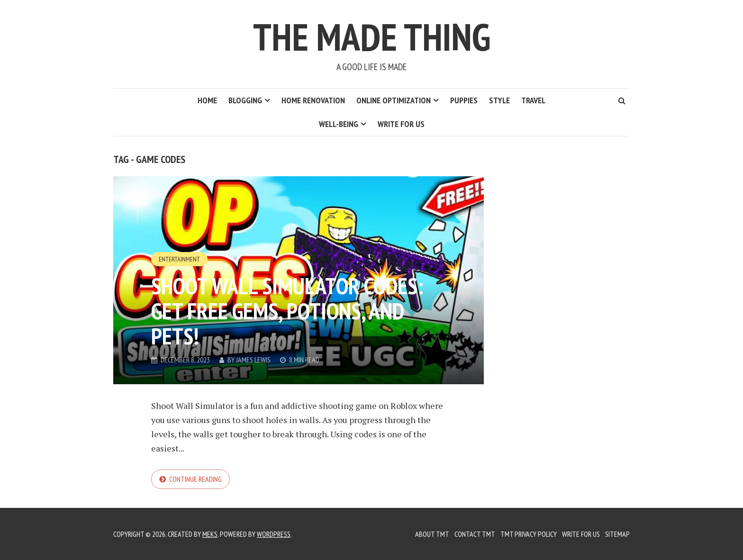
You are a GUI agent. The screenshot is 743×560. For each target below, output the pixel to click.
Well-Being (339, 124)
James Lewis (253, 360)
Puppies (464, 100)
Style (499, 100)
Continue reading (195, 479)
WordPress (274, 534)
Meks (210, 534)
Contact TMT (475, 534)
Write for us (401, 124)
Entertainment (179, 259)
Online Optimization (394, 100)
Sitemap (617, 534)
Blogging (245, 100)
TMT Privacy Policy (529, 534)
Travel (533, 100)
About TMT (432, 534)
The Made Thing (372, 37)
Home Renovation (313, 100)
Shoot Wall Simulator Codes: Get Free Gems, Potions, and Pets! (287, 311)
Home (207, 100)
